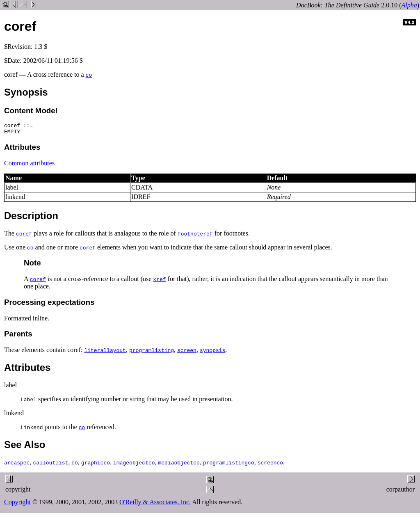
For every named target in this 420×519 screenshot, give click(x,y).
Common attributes (29, 166)
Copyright (17, 504)
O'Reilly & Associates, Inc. (155, 504)
